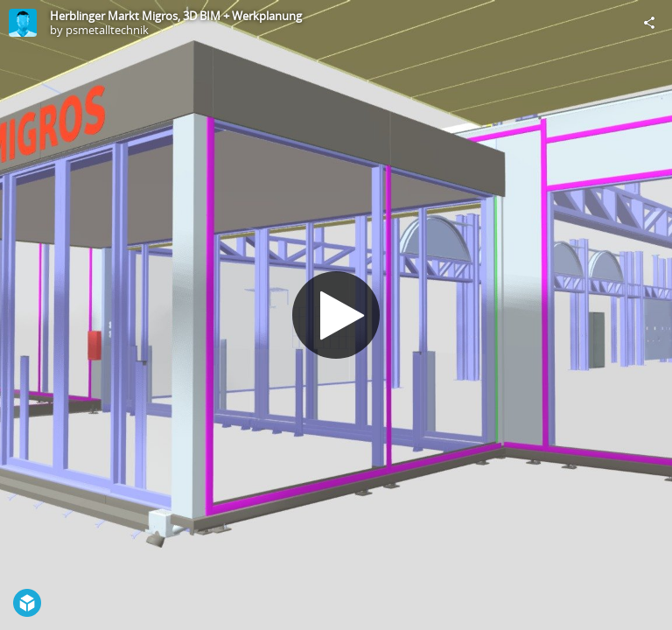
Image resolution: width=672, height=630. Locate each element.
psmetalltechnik (107, 30)
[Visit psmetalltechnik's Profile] (23, 23)
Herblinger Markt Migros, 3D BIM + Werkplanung (176, 16)
